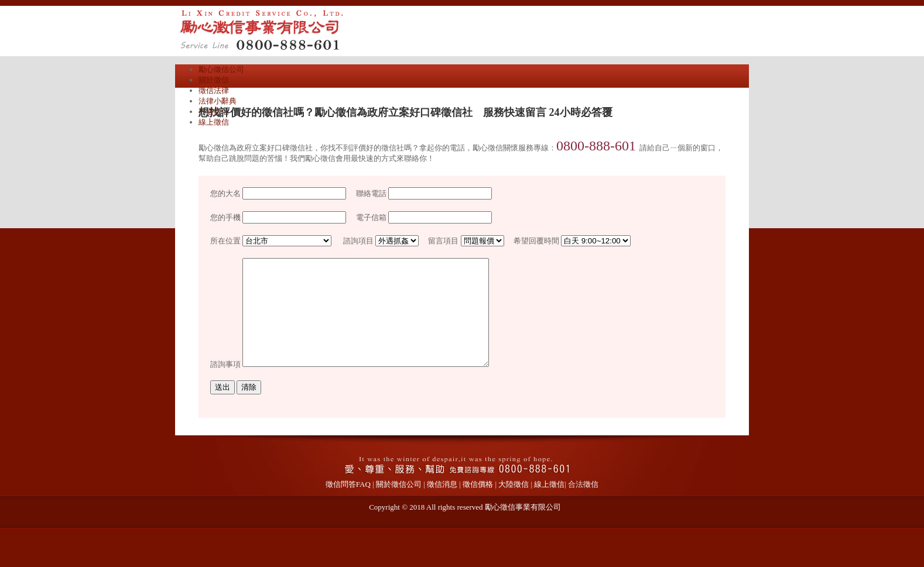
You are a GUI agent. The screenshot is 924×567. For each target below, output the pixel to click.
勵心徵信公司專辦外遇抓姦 (292, 29)
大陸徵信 (514, 505)
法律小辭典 (218, 101)
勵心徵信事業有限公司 (523, 528)
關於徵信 (214, 80)
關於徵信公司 (399, 505)
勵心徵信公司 (221, 69)
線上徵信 (214, 122)
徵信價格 (478, 505)
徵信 (591, 505)
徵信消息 (442, 505)
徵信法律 (214, 90)
